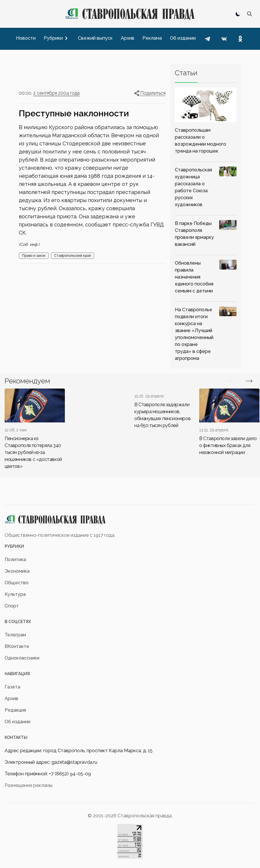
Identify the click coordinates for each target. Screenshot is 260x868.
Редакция (15, 710)
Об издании (18, 722)
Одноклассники (22, 658)
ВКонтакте (17, 646)
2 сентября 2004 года (56, 93)
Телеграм (15, 635)
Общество (17, 583)
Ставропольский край (73, 256)
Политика (15, 560)
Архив (11, 698)
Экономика (17, 571)
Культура (15, 594)
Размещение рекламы (29, 785)
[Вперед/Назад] (232, 381)
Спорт (12, 606)
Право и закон (34, 256)
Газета (12, 687)
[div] (35, 429)
